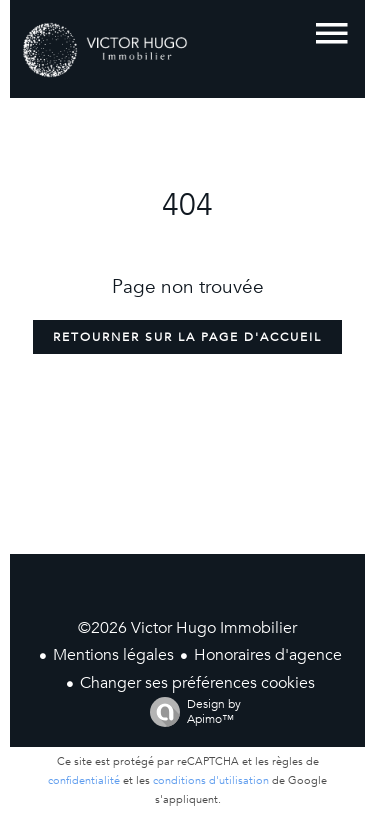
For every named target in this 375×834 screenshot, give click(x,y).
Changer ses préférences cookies (197, 683)
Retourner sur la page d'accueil (187, 337)
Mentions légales (113, 655)
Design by (190, 711)
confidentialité (84, 780)
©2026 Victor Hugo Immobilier (187, 628)
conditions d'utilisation (211, 780)
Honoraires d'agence (268, 655)
